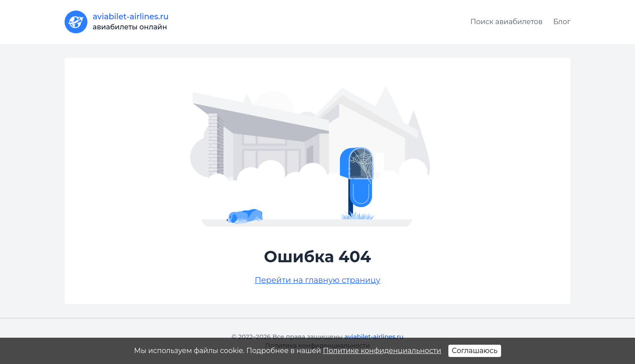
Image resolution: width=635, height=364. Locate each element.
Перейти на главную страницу (317, 280)
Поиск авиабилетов (507, 22)
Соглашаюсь (475, 351)
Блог (562, 22)
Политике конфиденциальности (382, 351)
